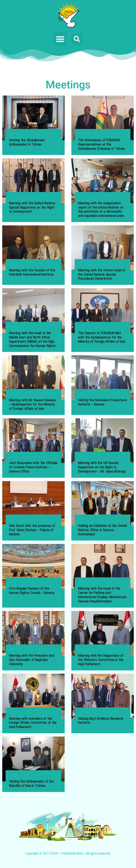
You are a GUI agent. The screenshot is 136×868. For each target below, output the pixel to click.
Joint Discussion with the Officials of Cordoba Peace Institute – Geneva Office (33, 467)
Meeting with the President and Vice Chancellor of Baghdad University (32, 660)
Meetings (15, 134)
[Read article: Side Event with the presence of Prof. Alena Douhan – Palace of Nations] (33, 503)
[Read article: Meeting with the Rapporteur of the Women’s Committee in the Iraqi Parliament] (103, 633)
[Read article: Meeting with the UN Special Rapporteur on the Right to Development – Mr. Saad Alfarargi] (103, 441)
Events (14, 197)
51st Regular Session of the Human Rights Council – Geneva (32, 591)
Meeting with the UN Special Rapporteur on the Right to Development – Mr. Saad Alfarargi (102, 467)
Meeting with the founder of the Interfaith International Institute (32, 273)
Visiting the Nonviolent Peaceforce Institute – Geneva (102, 402)
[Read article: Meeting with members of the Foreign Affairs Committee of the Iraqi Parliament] (33, 696)
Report (14, 394)
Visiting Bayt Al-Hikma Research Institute (101, 721)
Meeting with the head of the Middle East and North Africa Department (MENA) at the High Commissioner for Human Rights (32, 340)
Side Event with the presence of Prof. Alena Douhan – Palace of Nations (32, 530)
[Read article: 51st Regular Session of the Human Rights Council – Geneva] (33, 566)
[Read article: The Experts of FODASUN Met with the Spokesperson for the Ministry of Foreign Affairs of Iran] (103, 311)
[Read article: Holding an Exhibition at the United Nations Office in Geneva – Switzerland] (103, 503)
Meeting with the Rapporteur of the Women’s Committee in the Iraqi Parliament (101, 660)
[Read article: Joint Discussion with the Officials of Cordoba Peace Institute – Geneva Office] (33, 441)
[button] (60, 39)
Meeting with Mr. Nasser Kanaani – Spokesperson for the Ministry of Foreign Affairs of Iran (32, 405)
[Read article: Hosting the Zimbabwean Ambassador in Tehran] (33, 118)
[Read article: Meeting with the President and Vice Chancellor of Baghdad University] (33, 633)
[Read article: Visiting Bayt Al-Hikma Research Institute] (103, 696)
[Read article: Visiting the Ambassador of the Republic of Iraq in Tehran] (33, 759)
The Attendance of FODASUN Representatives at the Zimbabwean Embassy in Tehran (101, 145)
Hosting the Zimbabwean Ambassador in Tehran (27, 143)
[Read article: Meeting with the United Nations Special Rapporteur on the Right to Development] (33, 181)
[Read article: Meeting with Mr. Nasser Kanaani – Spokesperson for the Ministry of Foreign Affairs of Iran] (33, 378)
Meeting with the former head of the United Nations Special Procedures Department (102, 275)
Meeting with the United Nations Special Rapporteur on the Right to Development (32, 208)
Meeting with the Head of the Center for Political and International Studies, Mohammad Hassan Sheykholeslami (102, 595)
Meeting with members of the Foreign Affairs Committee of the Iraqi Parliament (33, 723)
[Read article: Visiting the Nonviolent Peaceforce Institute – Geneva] (103, 378)
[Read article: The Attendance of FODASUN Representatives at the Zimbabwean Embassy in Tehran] (103, 118)
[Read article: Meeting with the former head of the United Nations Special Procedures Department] (103, 248)
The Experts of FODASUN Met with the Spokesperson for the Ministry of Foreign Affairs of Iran (102, 338)
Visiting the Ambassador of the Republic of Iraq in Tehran (31, 784)
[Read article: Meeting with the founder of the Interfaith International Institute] (33, 248)
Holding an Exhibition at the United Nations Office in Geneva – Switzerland (102, 530)
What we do (86, 583)
